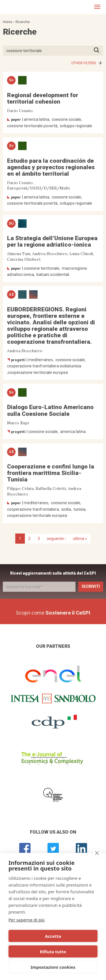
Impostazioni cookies (53, 967)
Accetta (53, 936)
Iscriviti (91, 586)
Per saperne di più (27, 920)
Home (7, 22)
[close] (97, 853)
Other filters (84, 63)
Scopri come (53, 613)
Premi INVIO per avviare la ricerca (98, 51)
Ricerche (23, 22)
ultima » (80, 539)
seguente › (56, 539)
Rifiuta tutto (53, 952)
